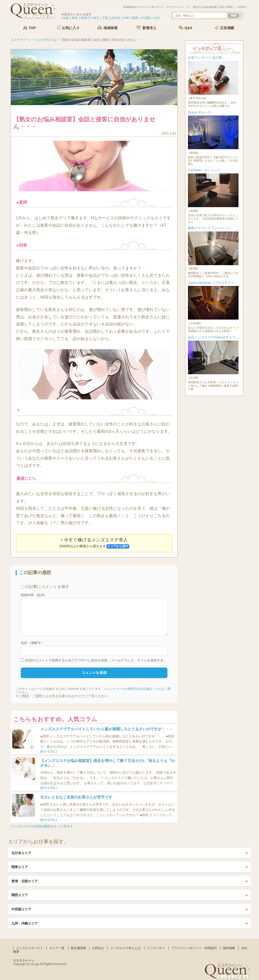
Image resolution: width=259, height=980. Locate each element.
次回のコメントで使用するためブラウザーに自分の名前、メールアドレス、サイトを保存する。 (96, 660)
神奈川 (85, 18)
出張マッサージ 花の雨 (205, 58)
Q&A (186, 28)
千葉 (105, 18)
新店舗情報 (78, 948)
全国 (66, 18)
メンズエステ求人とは (125, 948)
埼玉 (96, 18)
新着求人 (146, 28)
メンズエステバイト (30, 948)
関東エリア (20, 867)
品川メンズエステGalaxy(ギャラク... (215, 337)
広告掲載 (224, 28)
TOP (29, 28)
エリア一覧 (57, 948)
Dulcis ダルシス (199, 112)
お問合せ (98, 948)
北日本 (116, 18)
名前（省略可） (32, 643)
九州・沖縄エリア (25, 923)
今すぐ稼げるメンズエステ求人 (94, 543)
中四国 (146, 18)
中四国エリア (21, 909)
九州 (157, 18)
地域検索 (107, 28)
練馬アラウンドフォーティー (209, 228)
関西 (135, 18)
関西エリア (20, 895)
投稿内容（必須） (34, 595)
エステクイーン (24, 961)
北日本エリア (21, 853)
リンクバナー (156, 948)
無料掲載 (229, 948)
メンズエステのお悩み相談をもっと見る (42, 826)
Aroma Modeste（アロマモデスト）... (216, 283)
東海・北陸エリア (25, 881)
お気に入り (69, 28)
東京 (75, 18)
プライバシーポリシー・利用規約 (194, 948)
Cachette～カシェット (204, 170)
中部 (126, 18)
